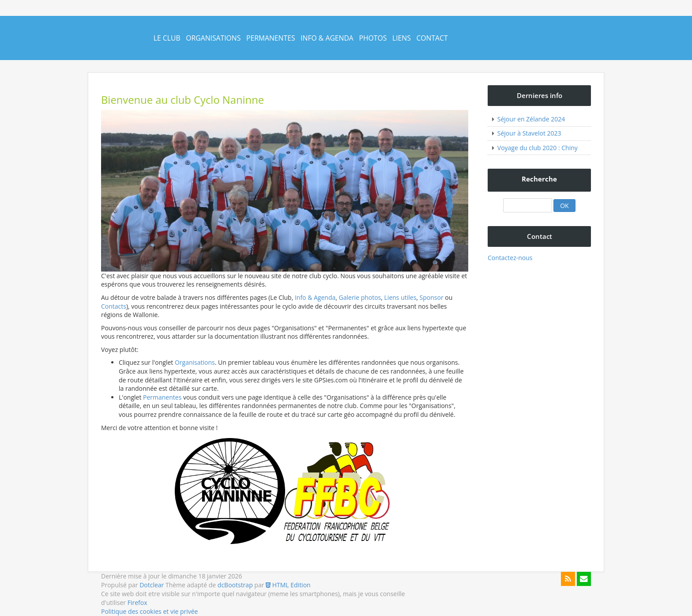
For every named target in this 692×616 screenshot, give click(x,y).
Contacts (114, 306)
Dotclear (152, 585)
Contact (432, 38)
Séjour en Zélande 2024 (531, 119)
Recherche (539, 179)
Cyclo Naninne (109, 45)
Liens (402, 38)
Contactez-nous (510, 258)
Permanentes (271, 38)
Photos (373, 38)
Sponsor (432, 297)
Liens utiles (401, 297)
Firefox (137, 603)
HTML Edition (288, 585)
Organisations (213, 38)
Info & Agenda (327, 38)
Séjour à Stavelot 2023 (529, 133)
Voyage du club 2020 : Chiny (538, 148)
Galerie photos (360, 297)
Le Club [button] (167, 38)
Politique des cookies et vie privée (149, 611)
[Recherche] (527, 206)
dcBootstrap (235, 585)
